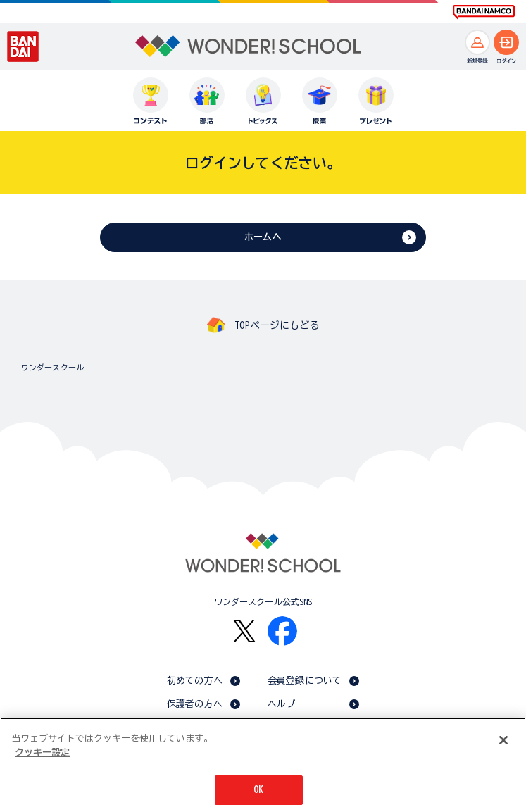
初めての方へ (195, 681)
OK (258, 790)
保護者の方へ (195, 704)
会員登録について (305, 681)
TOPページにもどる (277, 325)
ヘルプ (281, 704)
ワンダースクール (52, 367)
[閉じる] (503, 740)
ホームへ (263, 237)
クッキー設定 (42, 752)
